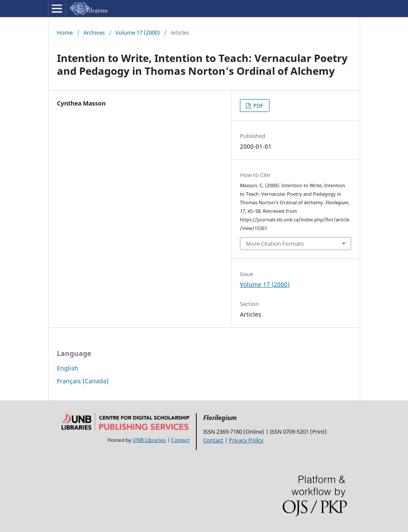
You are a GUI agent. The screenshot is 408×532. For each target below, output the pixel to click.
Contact (180, 440)
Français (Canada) (83, 381)
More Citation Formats (275, 244)
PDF (258, 106)
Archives (94, 32)
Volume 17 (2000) (138, 32)
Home (65, 32)
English (68, 368)
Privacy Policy (246, 440)
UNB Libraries (149, 440)
